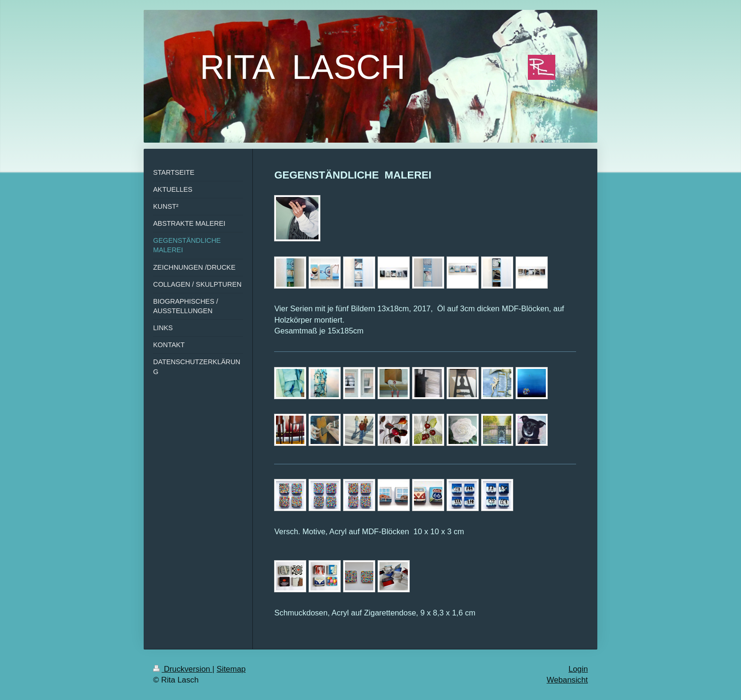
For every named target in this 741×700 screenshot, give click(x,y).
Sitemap (231, 669)
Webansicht (567, 680)
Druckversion (183, 669)
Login (578, 669)
